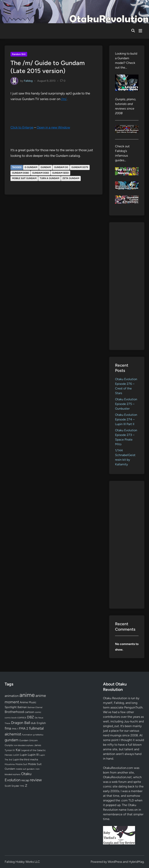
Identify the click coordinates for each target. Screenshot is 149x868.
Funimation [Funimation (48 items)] (27, 735)
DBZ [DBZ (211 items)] (30, 717)
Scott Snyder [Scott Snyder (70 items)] (12, 786)
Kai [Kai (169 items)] (18, 750)
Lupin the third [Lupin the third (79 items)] (21, 759)
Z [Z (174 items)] (26, 785)
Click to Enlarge (22, 127)
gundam (46, 167)
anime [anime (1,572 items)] (27, 695)
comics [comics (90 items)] (22, 717)
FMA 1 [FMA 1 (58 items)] (15, 729)
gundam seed (60, 173)
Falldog (28, 81)
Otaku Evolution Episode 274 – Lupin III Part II (126, 419)
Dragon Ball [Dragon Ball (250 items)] (21, 723)
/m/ (64, 99)
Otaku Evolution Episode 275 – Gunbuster (126, 404)
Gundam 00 (61, 167)
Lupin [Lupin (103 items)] (23, 755)
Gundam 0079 (80, 167)
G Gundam (31, 167)
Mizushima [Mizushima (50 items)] (10, 764)
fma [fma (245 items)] (8, 728)
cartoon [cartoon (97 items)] (29, 712)
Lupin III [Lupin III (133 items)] (33, 755)
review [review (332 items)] (36, 780)
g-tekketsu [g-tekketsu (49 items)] (38, 735)
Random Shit (19, 54)
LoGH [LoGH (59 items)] (16, 755)
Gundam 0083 (41, 173)
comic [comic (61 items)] (38, 712)
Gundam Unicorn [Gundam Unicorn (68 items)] (28, 740)
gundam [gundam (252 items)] (12, 740)
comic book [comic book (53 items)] (11, 718)
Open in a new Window (53, 127)
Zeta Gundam (71, 178)
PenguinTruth (133, 707)
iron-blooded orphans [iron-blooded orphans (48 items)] (23, 745)
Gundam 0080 (20, 173)
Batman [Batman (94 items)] (22, 707)
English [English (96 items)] (41, 723)
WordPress (115, 862)
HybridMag (136, 862)
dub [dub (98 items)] (33, 723)
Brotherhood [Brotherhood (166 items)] (14, 712)
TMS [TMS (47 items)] (22, 786)
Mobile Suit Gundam (24, 178)
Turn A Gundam (49, 178)
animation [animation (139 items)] (12, 696)
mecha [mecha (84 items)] (34, 759)
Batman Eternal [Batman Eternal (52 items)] (35, 707)
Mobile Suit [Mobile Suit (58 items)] (21, 764)
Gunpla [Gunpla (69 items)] (9, 745)
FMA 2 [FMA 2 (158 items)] (24, 728)
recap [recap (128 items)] (25, 780)
